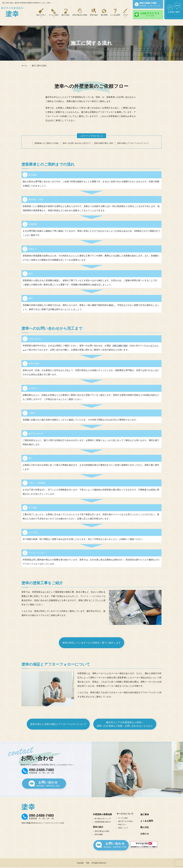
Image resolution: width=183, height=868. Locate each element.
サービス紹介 (123, 818)
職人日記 (145, 827)
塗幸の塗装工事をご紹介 (104, 143)
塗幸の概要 (99, 834)
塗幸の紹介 (94, 15)
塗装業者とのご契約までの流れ (47, 143)
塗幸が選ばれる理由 (80, 15)
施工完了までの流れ (126, 821)
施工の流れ (66, 15)
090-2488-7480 (120, 346)
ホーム (24, 66)
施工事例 (104, 15)
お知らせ (145, 834)
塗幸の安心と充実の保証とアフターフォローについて (58, 724)
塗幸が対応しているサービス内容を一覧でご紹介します (91, 643)
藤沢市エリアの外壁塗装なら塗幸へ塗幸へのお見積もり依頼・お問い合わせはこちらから (125, 724)
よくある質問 (115, 15)
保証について (123, 828)
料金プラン (122, 825)
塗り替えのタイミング (103, 819)
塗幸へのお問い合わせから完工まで (77, 143)
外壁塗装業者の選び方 (103, 822)
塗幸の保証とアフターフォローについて (133, 143)
